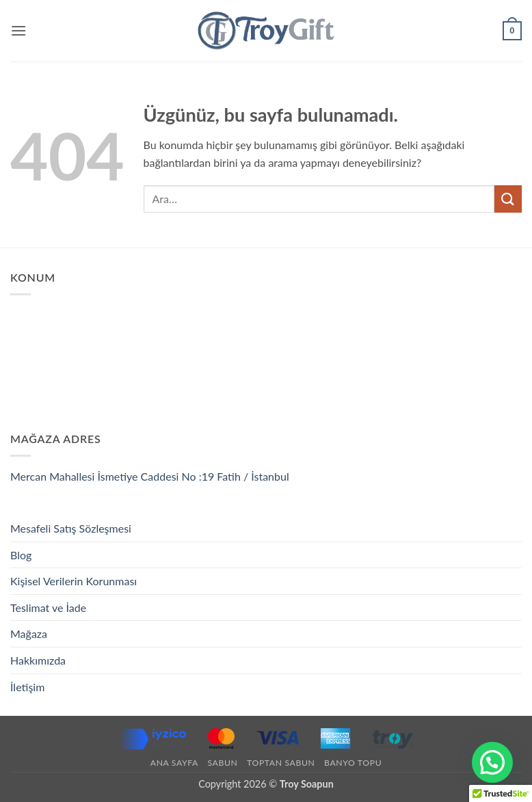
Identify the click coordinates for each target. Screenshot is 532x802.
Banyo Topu (353, 763)
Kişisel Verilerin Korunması (74, 581)
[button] (18, 30)
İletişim (27, 687)
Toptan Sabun (281, 763)
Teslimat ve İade (48, 607)
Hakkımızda (38, 660)
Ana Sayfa (174, 763)
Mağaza (29, 633)
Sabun (222, 763)
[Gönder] (508, 199)
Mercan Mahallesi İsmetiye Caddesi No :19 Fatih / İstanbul (150, 476)
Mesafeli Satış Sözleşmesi (71, 528)
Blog (21, 555)
